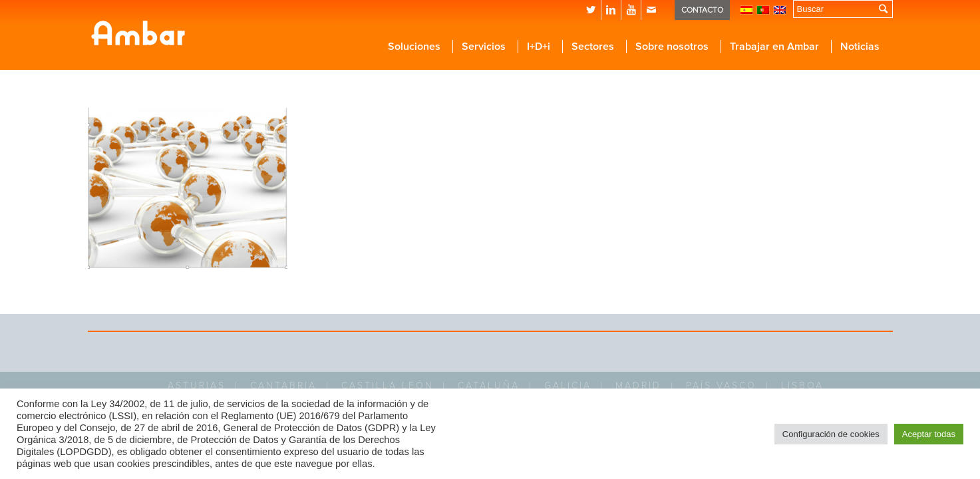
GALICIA (568, 386)
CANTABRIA (283, 386)
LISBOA (802, 386)
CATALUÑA (489, 386)
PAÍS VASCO (721, 386)
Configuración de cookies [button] (831, 434)
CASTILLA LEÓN (388, 386)
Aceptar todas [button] (929, 434)
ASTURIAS (197, 386)
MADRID (638, 386)
